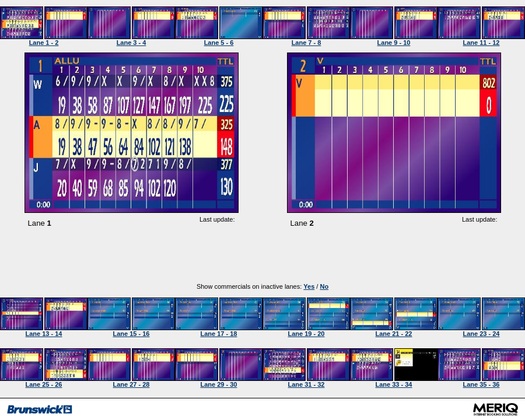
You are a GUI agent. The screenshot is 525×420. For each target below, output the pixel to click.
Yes (309, 286)
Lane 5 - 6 (219, 43)
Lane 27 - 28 (132, 384)
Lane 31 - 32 (307, 384)
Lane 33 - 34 (394, 384)
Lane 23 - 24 (482, 334)
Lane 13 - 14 (44, 334)
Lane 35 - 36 (482, 384)
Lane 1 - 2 (44, 43)
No (324, 286)
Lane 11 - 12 (482, 43)
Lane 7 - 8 (307, 43)
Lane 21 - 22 (394, 334)
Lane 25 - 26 (44, 384)
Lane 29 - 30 (219, 384)
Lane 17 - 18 (219, 334)
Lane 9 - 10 (394, 43)
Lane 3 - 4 (132, 43)
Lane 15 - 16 (132, 334)
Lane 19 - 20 (307, 334)
